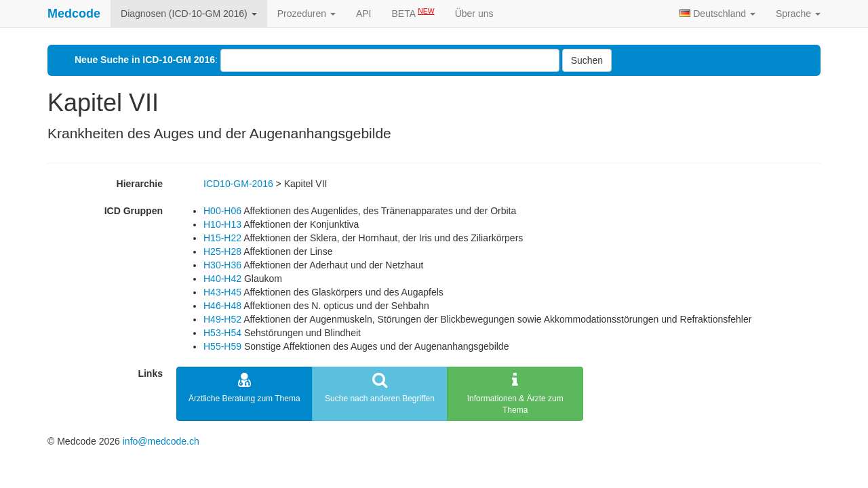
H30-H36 (222, 265)
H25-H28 (222, 251)
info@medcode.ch (161, 441)
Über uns (474, 14)
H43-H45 (222, 292)
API (364, 14)
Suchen (587, 60)
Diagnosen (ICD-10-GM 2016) (189, 14)
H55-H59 (222, 346)
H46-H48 (222, 306)
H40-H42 (222, 279)
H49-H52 (222, 319)
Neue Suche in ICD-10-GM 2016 (145, 60)
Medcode (74, 14)
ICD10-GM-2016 (238, 184)
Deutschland (717, 14)
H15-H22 (222, 238)
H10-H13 (222, 224)
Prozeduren (307, 14)
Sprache (798, 14)
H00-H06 (222, 211)
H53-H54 (222, 333)
